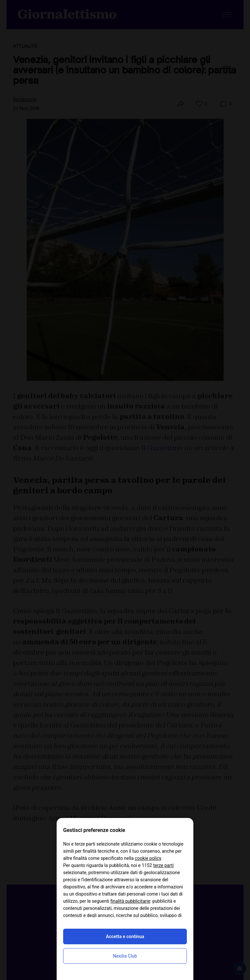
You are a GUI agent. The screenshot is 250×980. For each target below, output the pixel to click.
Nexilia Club (125, 956)
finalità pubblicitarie (130, 901)
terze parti (163, 865)
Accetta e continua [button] (125, 936)
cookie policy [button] (148, 858)
